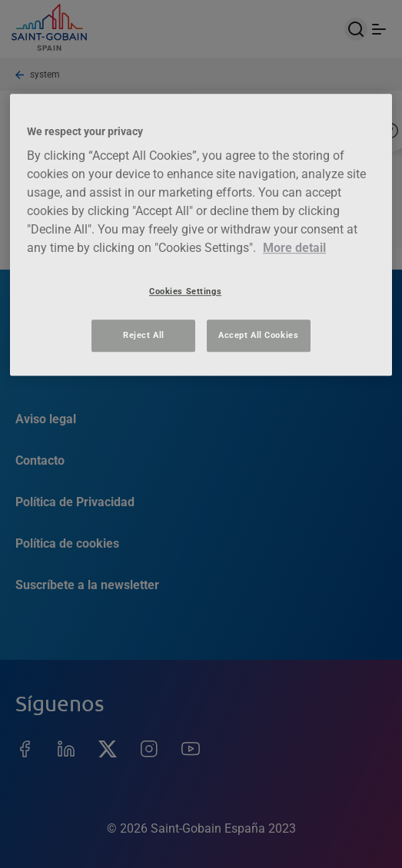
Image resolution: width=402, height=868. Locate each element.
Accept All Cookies (258, 335)
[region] (201, 235)
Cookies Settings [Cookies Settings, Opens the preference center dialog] (185, 291)
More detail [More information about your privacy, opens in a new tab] (294, 248)
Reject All (144, 335)
